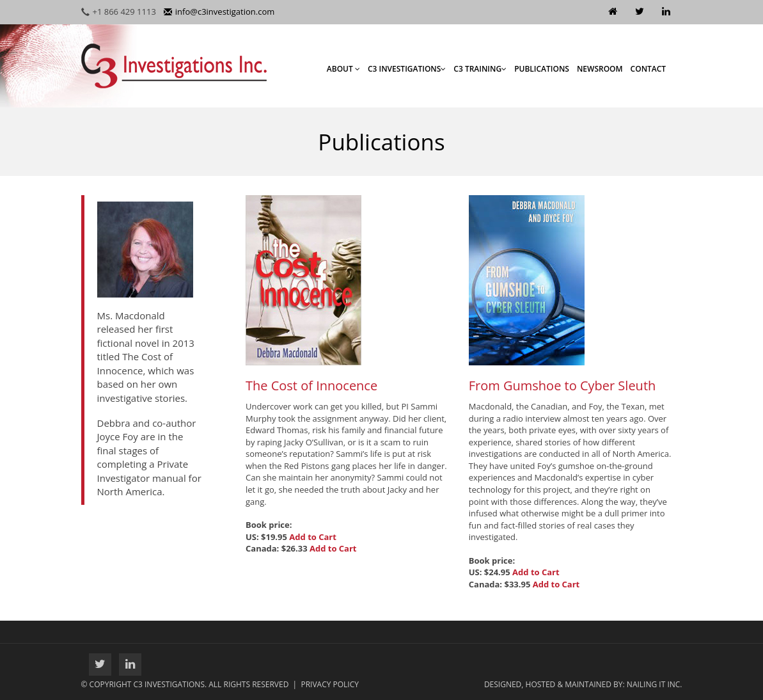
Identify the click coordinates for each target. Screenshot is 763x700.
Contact (649, 69)
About (343, 69)
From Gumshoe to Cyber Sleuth (562, 386)
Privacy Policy (330, 684)
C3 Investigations (407, 69)
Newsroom (600, 69)
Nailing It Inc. (655, 684)
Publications (542, 69)
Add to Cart (313, 537)
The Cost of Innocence (311, 386)
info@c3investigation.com (219, 12)
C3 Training (480, 69)
